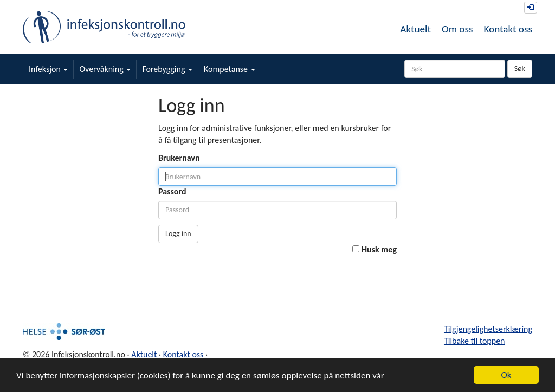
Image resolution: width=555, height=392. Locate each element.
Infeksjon (48, 69)
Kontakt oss (508, 29)
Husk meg (379, 249)
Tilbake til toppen (475, 341)
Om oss (457, 29)
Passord (172, 191)
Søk (520, 68)
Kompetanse (230, 69)
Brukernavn (179, 158)
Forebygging (167, 69)
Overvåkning (105, 69)
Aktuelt (415, 29)
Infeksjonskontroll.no (104, 27)
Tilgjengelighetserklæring (488, 329)
